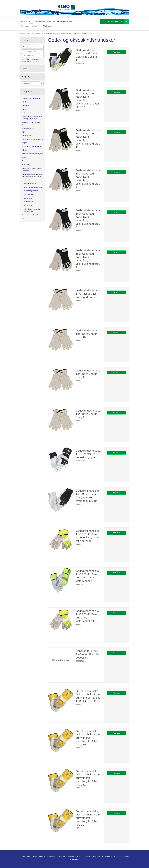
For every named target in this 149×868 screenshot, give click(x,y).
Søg (42, 83)
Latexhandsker (28, 194)
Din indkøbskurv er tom (116, 22)
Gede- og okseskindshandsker (34, 187)
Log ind (25, 68)
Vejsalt (24, 157)
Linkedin (74, 859)
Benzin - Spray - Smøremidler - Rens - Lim (32, 169)
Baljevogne (25, 106)
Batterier (24, 109)
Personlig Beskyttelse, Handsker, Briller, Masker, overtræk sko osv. (32, 175)
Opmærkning (26, 165)
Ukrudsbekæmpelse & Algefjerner (32, 154)
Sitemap (126, 856)
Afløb (23, 218)
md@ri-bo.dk (95, 856)
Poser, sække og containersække (32, 139)
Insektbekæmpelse (28, 128)
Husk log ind (31, 56)
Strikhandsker (28, 205)
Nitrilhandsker (28, 198)
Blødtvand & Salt (27, 113)
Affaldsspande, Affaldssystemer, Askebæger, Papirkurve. (32, 118)
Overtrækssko (28, 202)
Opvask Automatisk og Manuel (31, 215)
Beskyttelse (27, 180)
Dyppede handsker (30, 184)
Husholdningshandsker (31, 191)
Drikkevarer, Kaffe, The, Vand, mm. (31, 124)
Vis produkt (116, 52)
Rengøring (25, 143)
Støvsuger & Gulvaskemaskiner (32, 146)
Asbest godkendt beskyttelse (31, 98)
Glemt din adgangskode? (31, 59)
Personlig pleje (26, 136)
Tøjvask (24, 150)
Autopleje (25, 102)
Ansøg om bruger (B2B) (30, 61)
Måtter (24, 161)
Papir (23, 132)
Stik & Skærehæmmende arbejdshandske (32, 210)
